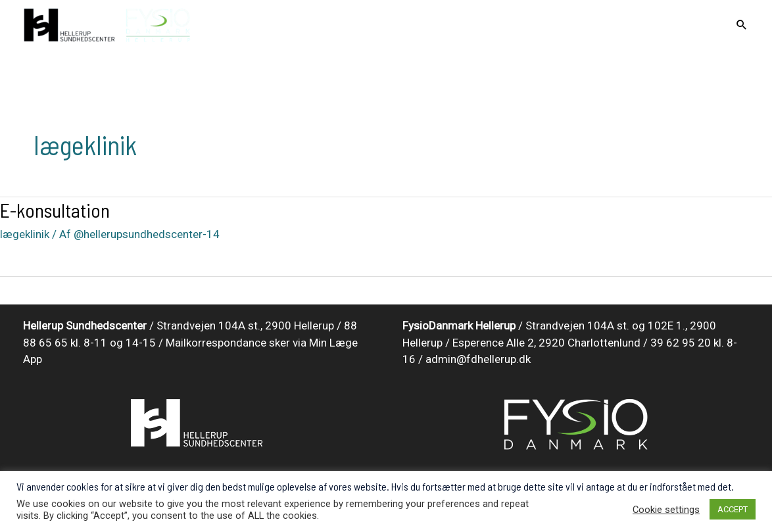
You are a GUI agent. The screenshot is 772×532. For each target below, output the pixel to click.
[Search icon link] (742, 26)
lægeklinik (25, 234)
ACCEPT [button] (733, 509)
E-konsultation (55, 210)
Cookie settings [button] (666, 510)
